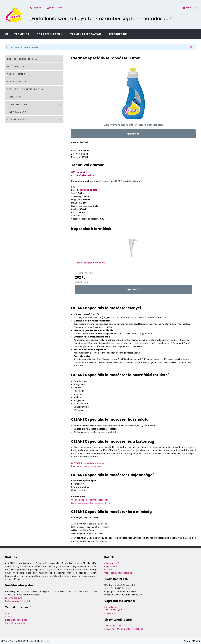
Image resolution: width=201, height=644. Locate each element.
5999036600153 (89, 190)
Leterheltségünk (14, 598)
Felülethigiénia (17, 67)
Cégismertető (112, 563)
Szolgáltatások (18, 119)
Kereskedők (118, 34)
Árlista (9, 617)
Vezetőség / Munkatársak (118, 573)
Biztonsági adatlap (82, 175)
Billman (45, 641)
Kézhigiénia (14, 97)
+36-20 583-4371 (113, 610)
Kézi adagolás (17, 112)
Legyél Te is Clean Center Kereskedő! (124, 629)
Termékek (22, 34)
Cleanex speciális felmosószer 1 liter (90, 500)
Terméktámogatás (86, 34)
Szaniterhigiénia (18, 82)
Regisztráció (55, 8)
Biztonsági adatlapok (16, 620)
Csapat (108, 570)
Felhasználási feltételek (18, 601)
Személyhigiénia (17, 104)
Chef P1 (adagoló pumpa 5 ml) (90, 263)
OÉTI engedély (79, 172)
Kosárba (133, 134)
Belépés (35, 8)
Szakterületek (50, 34)
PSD (73, 187)
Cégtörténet (111, 566)
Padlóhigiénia (16, 74)
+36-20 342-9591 (113, 626)
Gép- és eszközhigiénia (22, 59)
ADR (7, 613)
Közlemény (110, 613)
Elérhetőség (111, 607)
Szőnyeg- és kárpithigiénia (25, 89)
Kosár (189, 8)
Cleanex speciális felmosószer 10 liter (91, 503)
